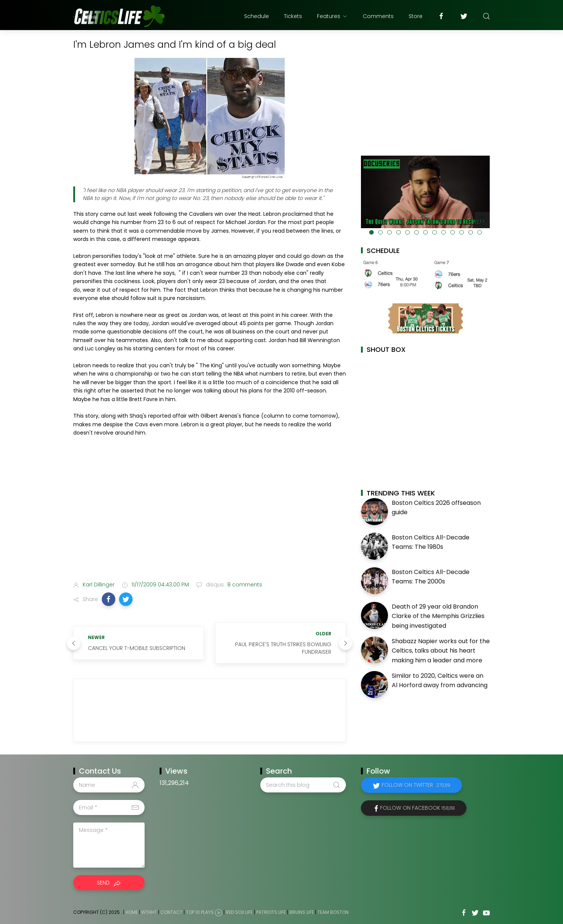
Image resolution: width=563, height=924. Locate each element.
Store (416, 16)
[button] (109, 599)
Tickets (293, 16)
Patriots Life (271, 913)
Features (332, 16)
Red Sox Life (239, 913)
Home (132, 913)
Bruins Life (302, 913)
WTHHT (149, 913)
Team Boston (333, 913)
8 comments (244, 585)
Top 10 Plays (200, 913)
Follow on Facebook (417, 808)
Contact (171, 913)
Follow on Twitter (416, 785)
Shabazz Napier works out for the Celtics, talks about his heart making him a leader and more (441, 651)
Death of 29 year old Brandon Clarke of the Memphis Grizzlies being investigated (438, 616)
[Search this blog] (303, 785)
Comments (378, 16)
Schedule (257, 16)
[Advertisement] (210, 516)
